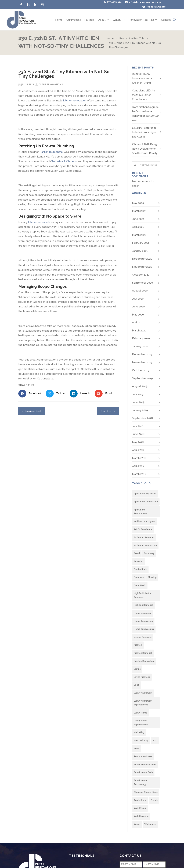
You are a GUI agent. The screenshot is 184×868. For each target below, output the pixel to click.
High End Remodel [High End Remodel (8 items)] (143, 605)
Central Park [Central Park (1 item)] (140, 569)
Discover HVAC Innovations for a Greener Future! (142, 78)
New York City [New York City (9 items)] (141, 740)
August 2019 (140, 386)
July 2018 (138, 426)
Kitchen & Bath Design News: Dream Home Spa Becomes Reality (145, 149)
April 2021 (138, 227)
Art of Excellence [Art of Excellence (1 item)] (143, 529)
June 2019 (138, 402)
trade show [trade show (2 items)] (140, 800)
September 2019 (142, 378)
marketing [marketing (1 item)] (139, 732)
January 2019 (140, 410)
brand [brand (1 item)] (137, 553)
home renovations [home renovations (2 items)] (144, 629)
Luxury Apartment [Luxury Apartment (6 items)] (143, 693)
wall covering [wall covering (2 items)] (141, 816)
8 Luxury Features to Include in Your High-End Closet (144, 132)
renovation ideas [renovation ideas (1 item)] (143, 756)
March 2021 (139, 235)
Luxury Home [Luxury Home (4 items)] (141, 713)
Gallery (117, 20)
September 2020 (142, 283)
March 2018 (139, 458)
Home (59, 20)
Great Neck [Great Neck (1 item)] (140, 585)
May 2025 (138, 203)
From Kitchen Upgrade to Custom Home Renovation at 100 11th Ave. (146, 114)
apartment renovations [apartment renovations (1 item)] (140, 512)
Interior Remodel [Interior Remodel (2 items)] (143, 637)
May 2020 (138, 315)
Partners (90, 20)
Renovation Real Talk (141, 20)
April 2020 (138, 323)
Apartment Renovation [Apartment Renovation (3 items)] (146, 502)
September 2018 (142, 418)
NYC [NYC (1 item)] (155, 740)
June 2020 (138, 307)
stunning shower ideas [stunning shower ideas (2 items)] (146, 792)
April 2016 (138, 466)
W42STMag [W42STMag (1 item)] (140, 808)
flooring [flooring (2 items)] (152, 577)
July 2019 (138, 394)
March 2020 (139, 331)
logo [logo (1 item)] (137, 685)
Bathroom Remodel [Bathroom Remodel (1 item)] (144, 537)
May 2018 (138, 442)
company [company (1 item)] (139, 577)
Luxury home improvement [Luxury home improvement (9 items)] (141, 723)
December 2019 (142, 354)
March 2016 (139, 474)
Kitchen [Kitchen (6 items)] (138, 645)
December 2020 (142, 259)
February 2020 (141, 338)
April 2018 (138, 450)
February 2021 (141, 243)
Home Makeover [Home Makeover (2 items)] (142, 613)
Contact (166, 20)
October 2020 (141, 275)
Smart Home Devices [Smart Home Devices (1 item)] (145, 764)
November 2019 (142, 362)
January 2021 (140, 251)
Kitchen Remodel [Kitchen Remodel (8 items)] (143, 653)
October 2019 (141, 370)
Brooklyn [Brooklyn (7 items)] (138, 561)
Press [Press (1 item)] (137, 749)
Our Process (74, 20)
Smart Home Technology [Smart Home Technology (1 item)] (140, 782)
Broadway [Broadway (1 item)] (149, 553)
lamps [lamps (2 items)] (137, 669)
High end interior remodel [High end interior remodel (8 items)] (142, 595)
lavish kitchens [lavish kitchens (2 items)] (142, 677)
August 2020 (140, 291)
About (102, 20)
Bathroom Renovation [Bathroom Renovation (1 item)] (145, 545)
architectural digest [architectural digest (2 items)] (144, 522)
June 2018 (138, 434)
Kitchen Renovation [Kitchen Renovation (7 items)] (144, 661)
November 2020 (142, 267)
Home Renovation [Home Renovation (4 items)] (143, 621)
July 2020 (138, 299)
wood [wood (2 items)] (137, 824)
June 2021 (138, 219)
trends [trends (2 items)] (154, 800)
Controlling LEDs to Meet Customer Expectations (144, 95)
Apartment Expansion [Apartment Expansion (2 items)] (145, 494)
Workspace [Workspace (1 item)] (150, 824)
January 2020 (140, 346)
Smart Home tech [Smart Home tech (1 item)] (143, 772)
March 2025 (139, 211)
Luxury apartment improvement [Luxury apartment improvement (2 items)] (143, 703)
